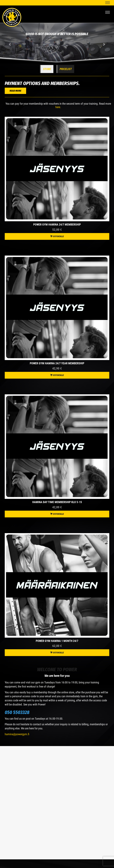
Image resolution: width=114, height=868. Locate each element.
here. (58, 107)
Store (47, 69)
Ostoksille (57, 236)
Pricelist (66, 69)
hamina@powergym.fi (17, 734)
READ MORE (15, 91)
